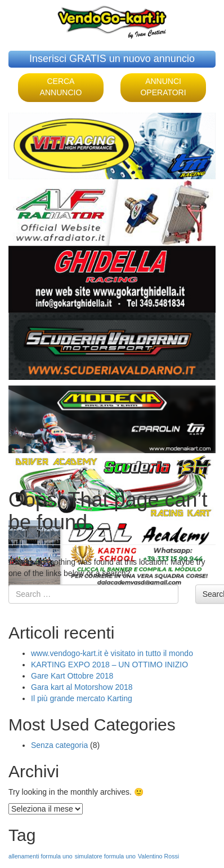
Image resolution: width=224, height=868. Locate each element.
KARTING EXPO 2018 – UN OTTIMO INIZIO (109, 665)
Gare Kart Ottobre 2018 (72, 676)
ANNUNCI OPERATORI (163, 87)
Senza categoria (59, 745)
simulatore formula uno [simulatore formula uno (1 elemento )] (105, 856)
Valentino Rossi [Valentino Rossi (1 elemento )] (158, 856)
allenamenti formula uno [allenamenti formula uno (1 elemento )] (41, 856)
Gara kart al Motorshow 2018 (82, 687)
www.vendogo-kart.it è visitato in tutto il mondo (112, 653)
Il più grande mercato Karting (82, 698)
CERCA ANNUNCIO (61, 87)
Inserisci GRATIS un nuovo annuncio (112, 59)
